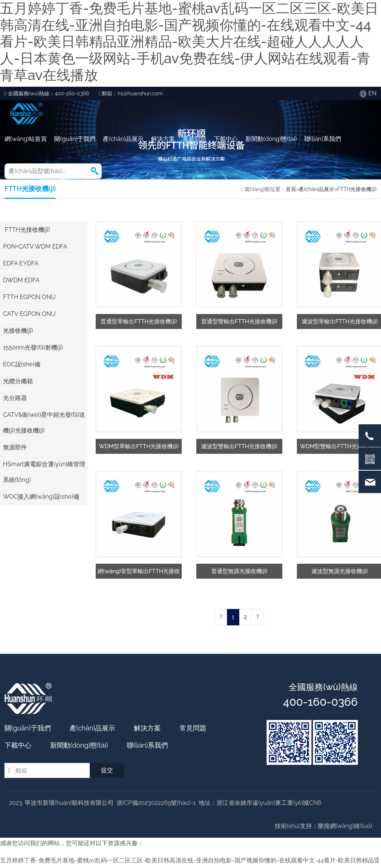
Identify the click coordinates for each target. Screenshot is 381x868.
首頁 (291, 189)
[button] (95, 171)
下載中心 (226, 139)
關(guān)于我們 (75, 139)
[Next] (258, 617)
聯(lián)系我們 (323, 139)
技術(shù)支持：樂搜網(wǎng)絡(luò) (323, 826)
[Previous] (221, 617)
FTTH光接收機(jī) (357, 189)
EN (372, 93)
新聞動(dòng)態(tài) (271, 139)
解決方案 (163, 139)
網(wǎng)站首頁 (26, 139)
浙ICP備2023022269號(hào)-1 (156, 803)
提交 (107, 770)
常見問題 (194, 139)
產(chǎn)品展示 (123, 139)
